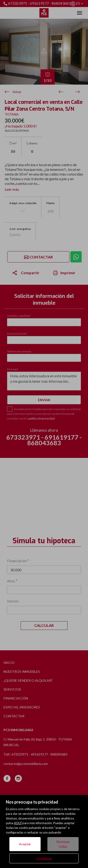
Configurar (44, 858)
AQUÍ (18, 823)
